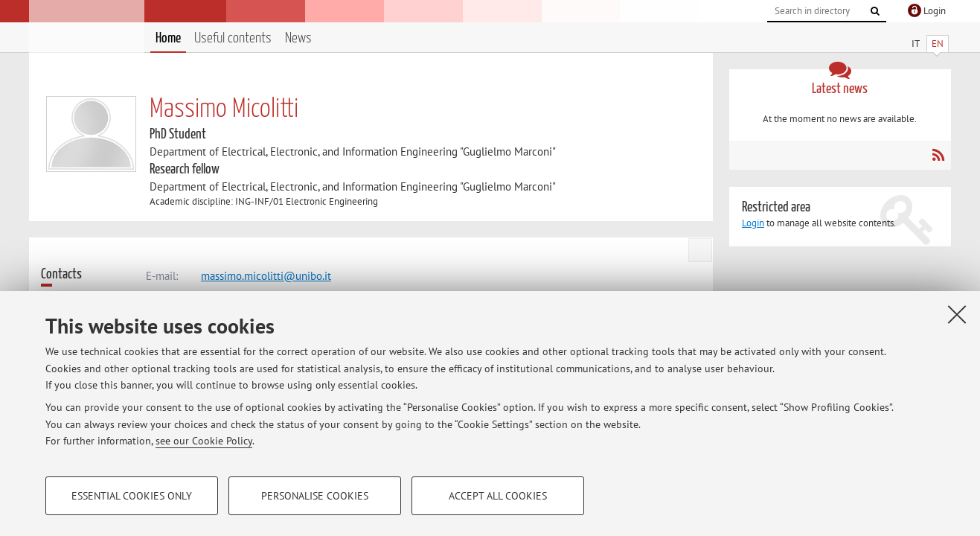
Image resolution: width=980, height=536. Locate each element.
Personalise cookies (315, 496)
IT (916, 44)
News (298, 38)
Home (168, 38)
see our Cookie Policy (204, 441)
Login (753, 223)
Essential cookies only (132, 496)
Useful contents (233, 38)
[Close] (957, 314)
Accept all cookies (498, 496)
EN (938, 44)
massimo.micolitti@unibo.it (266, 276)
